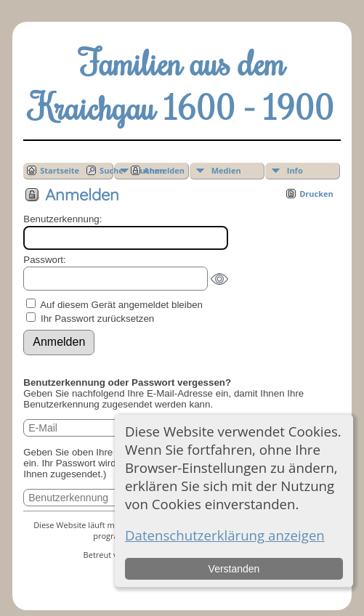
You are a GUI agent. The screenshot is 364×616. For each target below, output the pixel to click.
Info (295, 170)
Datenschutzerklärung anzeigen (225, 535)
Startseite (60, 170)
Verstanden (234, 569)
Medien (226, 170)
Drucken (316, 194)
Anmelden (164, 170)
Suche (112, 170)
